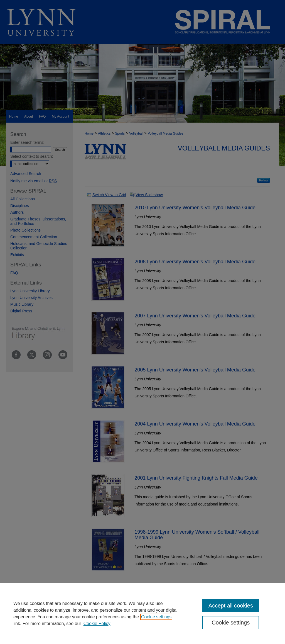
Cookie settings (156, 617)
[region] (142, 613)
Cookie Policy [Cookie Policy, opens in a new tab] (97, 624)
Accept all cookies (231, 606)
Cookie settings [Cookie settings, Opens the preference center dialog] (231, 623)
